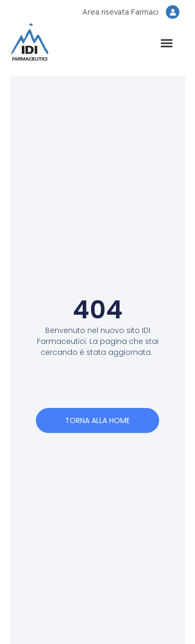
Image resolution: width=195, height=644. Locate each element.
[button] (166, 43)
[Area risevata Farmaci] (173, 12)
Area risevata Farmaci (120, 13)
